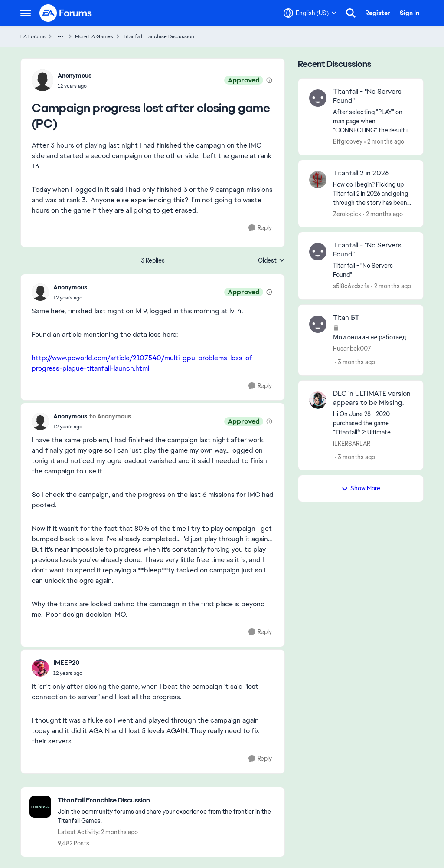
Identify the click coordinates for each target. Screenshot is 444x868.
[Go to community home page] (66, 13)
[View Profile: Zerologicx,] (318, 180)
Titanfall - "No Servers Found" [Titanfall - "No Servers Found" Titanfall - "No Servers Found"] (367, 250)
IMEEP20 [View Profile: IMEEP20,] (67, 663)
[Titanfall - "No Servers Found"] (373, 270)
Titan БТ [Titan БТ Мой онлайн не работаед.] (346, 318)
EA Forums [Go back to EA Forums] (33, 36)
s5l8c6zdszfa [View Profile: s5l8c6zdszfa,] (351, 286)
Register (378, 13)
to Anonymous (110, 416)
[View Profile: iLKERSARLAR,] (318, 400)
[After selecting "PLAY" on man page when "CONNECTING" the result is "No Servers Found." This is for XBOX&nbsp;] (373, 121)
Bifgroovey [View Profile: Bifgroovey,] (348, 141)
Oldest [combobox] (271, 261)
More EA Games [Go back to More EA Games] (94, 36)
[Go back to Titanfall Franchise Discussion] (167, 801)
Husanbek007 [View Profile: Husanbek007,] (352, 349)
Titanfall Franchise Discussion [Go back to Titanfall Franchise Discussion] (158, 36)
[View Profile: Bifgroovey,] (318, 98)
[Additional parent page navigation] (60, 36)
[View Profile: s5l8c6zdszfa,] (318, 252)
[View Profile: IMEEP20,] (40, 668)
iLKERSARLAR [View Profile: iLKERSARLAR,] (352, 443)
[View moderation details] (269, 80)
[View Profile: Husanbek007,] (318, 324)
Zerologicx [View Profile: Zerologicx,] (347, 214)
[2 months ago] (384, 142)
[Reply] (260, 228)
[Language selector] (310, 13)
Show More (361, 488)
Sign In (410, 13)
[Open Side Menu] (26, 13)
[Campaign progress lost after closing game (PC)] (70, 298)
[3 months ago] (355, 362)
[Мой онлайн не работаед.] (373, 337)
